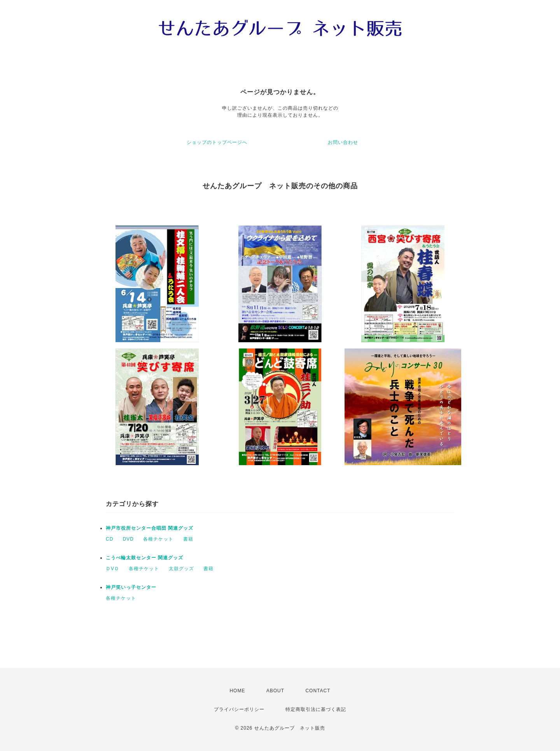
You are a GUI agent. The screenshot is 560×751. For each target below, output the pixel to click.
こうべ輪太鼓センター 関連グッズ (144, 558)
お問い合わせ (343, 142)
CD (109, 539)
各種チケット (158, 539)
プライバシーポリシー (239, 709)
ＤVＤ (113, 569)
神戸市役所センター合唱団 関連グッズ (150, 528)
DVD (128, 539)
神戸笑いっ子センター (131, 587)
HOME (237, 691)
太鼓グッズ (181, 569)
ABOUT (275, 691)
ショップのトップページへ (217, 142)
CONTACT (318, 691)
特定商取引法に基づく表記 (316, 709)
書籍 (188, 539)
